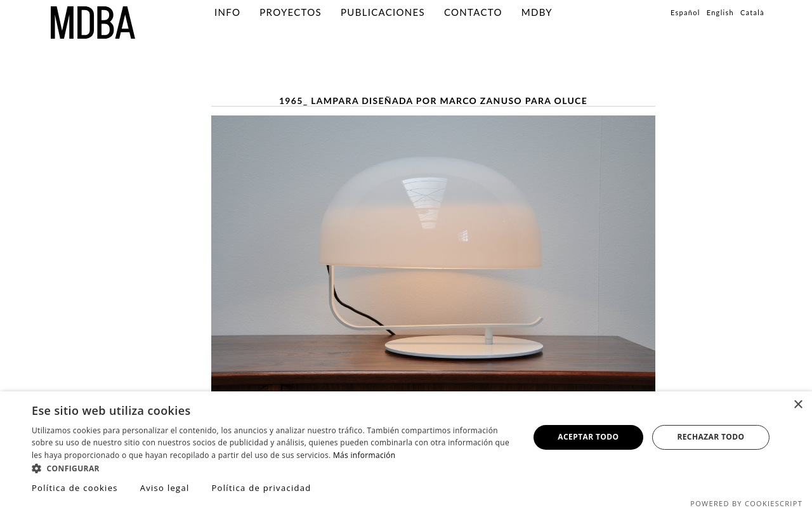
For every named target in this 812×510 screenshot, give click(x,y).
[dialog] (406, 451)
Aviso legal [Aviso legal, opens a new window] (165, 488)
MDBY (537, 12)
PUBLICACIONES (383, 12)
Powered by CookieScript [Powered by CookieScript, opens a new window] (746, 503)
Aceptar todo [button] (588, 437)
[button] (273, 468)
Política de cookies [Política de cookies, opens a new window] (75, 488)
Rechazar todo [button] (710, 437)
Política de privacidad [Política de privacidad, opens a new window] (261, 488)
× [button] (798, 405)
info (227, 12)
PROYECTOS (291, 12)
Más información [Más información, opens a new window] (364, 455)
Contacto (473, 12)
